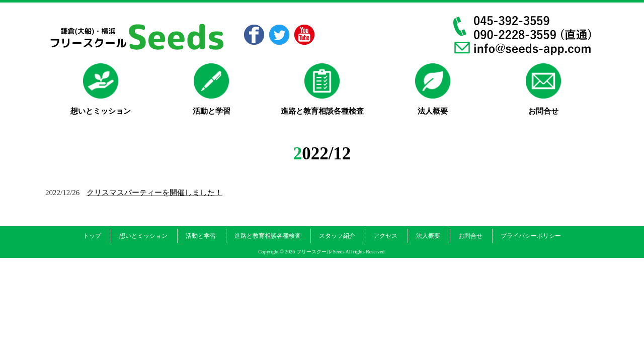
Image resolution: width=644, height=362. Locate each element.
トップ (92, 236)
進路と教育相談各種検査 (268, 236)
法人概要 (428, 236)
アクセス (385, 236)
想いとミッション (143, 236)
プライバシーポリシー (531, 236)
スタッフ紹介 (337, 236)
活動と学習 (201, 236)
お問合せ (470, 236)
